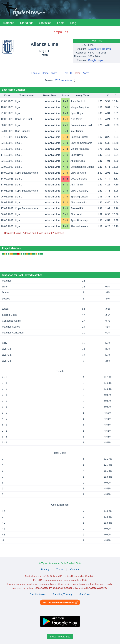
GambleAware (38, 594)
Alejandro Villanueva (100, 49)
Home (45, 73)
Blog (73, 23)
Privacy (45, 570)
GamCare (85, 594)
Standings (27, 23)
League (36, 73)
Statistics (45, 23)
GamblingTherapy (62, 594)
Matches (9, 23)
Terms (60, 570)
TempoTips (60, 32)
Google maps (96, 60)
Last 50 (67, 73)
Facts (61, 23)
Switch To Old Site (60, 636)
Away (54, 73)
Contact (75, 570)
